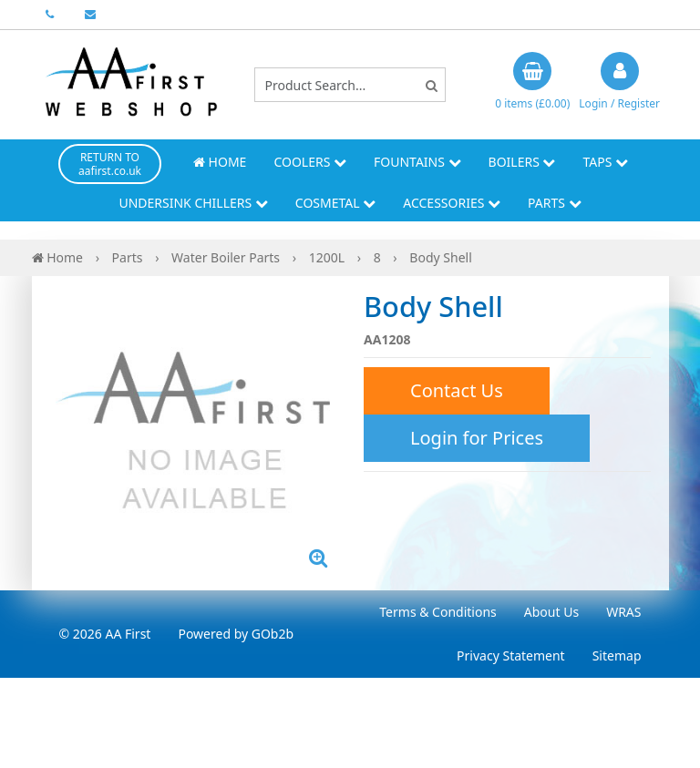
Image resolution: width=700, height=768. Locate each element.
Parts (555, 203)
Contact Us (457, 390)
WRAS (623, 612)
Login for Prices (477, 438)
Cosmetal (335, 203)
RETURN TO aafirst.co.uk (110, 164)
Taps (605, 162)
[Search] (432, 85)
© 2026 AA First (105, 634)
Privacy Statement (511, 655)
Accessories (452, 203)
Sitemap (617, 655)
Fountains (417, 162)
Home (220, 162)
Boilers (522, 162)
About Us (551, 612)
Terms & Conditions (438, 612)
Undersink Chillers (193, 203)
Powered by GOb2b (236, 634)
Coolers (310, 162)
